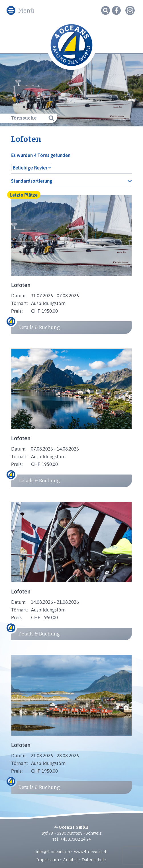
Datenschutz (94, 860)
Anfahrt (71, 860)
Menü (26, 11)
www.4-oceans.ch (91, 852)
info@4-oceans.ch (53, 852)
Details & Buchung (39, 327)
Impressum (48, 860)
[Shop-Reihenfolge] (72, 181)
